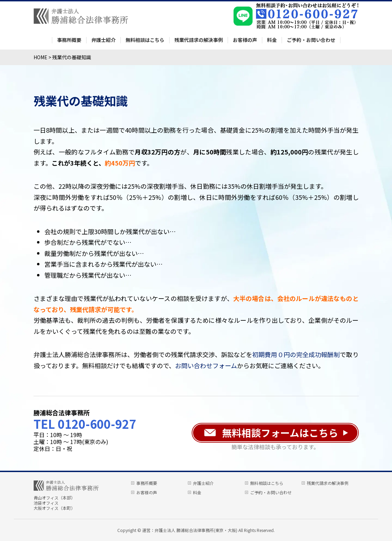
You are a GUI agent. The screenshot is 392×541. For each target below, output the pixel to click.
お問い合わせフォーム (206, 365)
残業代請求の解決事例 (199, 40)
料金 (272, 40)
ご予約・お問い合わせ (311, 40)
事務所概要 (69, 40)
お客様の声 (245, 40)
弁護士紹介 (103, 40)
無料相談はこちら (145, 40)
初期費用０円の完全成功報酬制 (296, 354)
